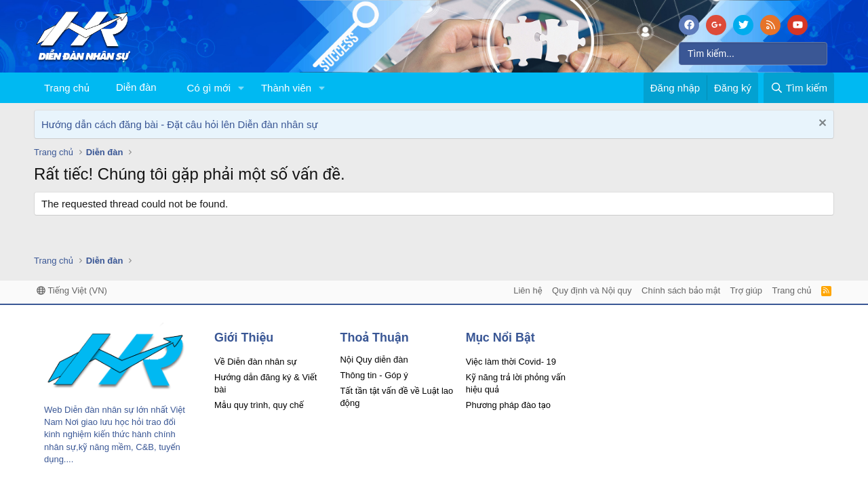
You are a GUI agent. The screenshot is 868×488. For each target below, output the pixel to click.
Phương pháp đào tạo (508, 405)
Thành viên (286, 88)
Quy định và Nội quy (592, 290)
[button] (241, 88)
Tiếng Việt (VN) (72, 290)
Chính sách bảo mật (681, 290)
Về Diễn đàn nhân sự (256, 362)
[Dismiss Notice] (821, 124)
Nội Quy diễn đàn (374, 360)
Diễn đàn (136, 87)
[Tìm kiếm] (753, 54)
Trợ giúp (746, 290)
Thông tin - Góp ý (374, 375)
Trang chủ (67, 88)
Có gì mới (209, 88)
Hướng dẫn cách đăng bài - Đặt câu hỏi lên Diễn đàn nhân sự (180, 124)
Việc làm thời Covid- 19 (511, 362)
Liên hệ (528, 290)
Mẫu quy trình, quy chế (259, 405)
